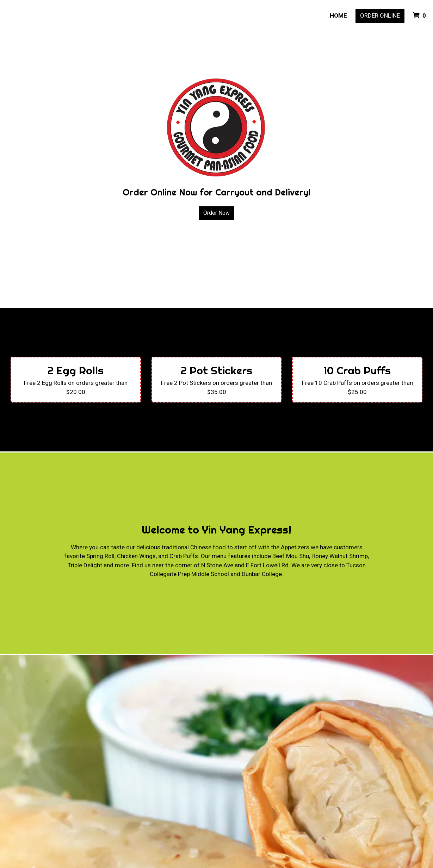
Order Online (380, 15)
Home (338, 15)
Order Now (216, 213)
